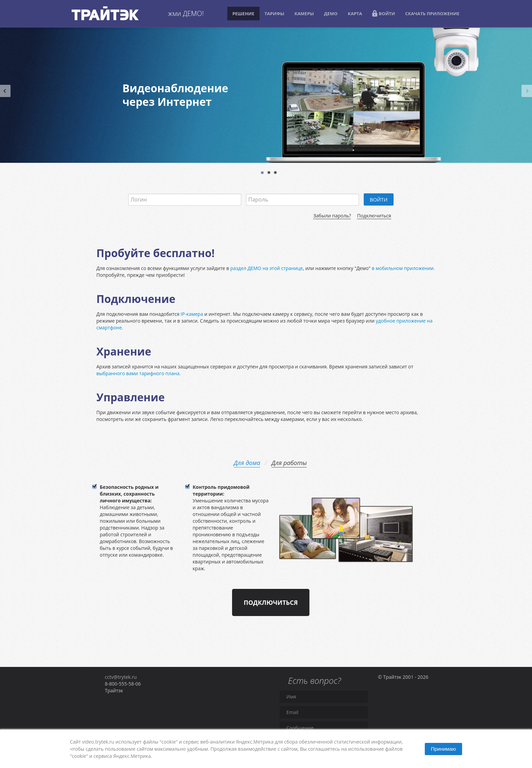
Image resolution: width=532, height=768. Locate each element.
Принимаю (443, 749)
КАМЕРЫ (304, 14)
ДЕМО (331, 14)
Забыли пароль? (332, 216)
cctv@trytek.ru (121, 677)
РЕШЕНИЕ (243, 14)
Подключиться (374, 216)
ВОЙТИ (384, 13)
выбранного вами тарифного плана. (138, 373)
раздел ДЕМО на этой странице (267, 268)
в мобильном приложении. (403, 268)
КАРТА (355, 14)
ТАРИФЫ (274, 14)
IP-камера (192, 314)
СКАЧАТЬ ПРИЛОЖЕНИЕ (432, 14)
